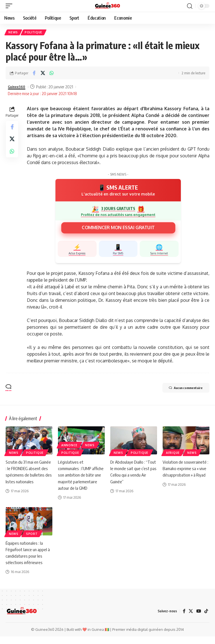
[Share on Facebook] (34, 74)
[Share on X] (43, 74)
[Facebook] (183, 618)
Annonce (69, 446)
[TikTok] (206, 618)
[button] (10, 6)
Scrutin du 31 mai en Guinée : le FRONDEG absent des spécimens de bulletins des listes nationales (28, 476)
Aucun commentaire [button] (180, 389)
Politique (35, 33)
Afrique (173, 454)
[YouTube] (198, 618)
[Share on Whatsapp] (52, 74)
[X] (190, 618)
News (14, 33)
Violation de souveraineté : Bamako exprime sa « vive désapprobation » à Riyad (186, 469)
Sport (32, 541)
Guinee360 (18, 88)
